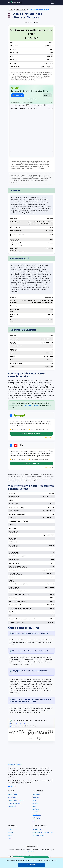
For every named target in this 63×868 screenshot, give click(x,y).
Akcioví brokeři (13, 797)
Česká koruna (37, 815)
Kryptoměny (36, 794)
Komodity (35, 803)
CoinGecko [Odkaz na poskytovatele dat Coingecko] (31, 852)
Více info (47, 95)
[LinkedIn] (12, 786)
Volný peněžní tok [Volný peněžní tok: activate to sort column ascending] (22, 732)
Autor (10, 835)
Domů (11, 10)
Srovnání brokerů (13, 794)
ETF (34, 821)
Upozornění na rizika (39, 835)
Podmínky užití (37, 829)
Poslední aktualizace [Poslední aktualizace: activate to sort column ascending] (41, 732)
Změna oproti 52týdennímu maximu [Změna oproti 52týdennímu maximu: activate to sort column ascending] (32, 732)
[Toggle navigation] (52, 3)
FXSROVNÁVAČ (15, 3)
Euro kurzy (36, 809)
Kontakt (11, 832)
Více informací (52, 860)
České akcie (36, 797)
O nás (10, 829)
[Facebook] (9, 786)
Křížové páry (36, 818)
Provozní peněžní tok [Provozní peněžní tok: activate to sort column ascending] (50, 732)
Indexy (34, 806)
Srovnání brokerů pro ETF (16, 800)
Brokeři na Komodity (14, 803)
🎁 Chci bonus (18, 95)
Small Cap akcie (21, 10)
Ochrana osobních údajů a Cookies (43, 832)
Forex (34, 800)
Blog (10, 838)
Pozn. (49, 102)
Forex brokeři (12, 806)
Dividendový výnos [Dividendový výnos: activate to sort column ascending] (14, 732)
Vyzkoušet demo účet (31, 463)
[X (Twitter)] (15, 786)
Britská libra (36, 812)
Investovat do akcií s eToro (32, 434)
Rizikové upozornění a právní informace (22, 856)
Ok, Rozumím (31, 865)
